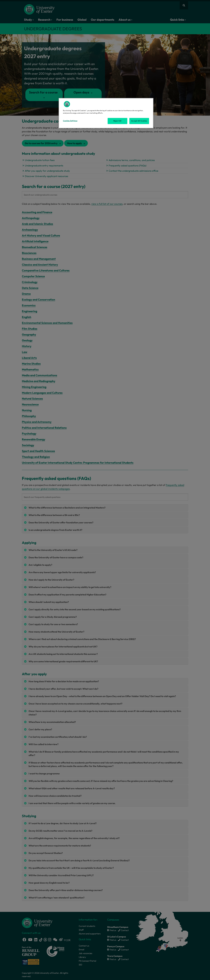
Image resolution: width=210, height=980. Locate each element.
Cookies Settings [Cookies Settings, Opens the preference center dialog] (70, 121)
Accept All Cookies (139, 121)
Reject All (117, 121)
